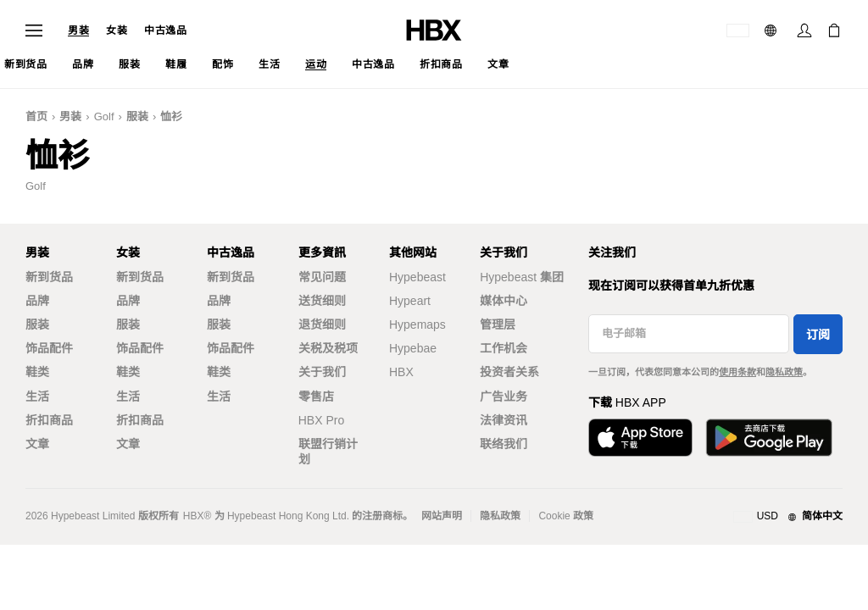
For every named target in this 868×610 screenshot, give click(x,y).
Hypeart (410, 301)
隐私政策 (784, 372)
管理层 (498, 324)
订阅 (818, 335)
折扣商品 (49, 420)
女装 (117, 30)
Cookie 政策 (566, 516)
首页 (36, 116)
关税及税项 (328, 348)
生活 (37, 396)
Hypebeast (417, 277)
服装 (137, 116)
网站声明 (442, 516)
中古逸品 (165, 30)
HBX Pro (321, 420)
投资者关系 (509, 372)
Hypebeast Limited (93, 516)
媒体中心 (504, 301)
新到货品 (49, 277)
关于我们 (322, 372)
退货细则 (322, 324)
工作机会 (504, 348)
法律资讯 (504, 420)
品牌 (37, 301)
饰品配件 (49, 348)
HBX (401, 372)
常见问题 (322, 277)
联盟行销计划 (328, 452)
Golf (104, 116)
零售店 (316, 396)
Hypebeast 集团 (522, 277)
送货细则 (322, 301)
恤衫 (171, 116)
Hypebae (413, 348)
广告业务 (504, 396)
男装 (78, 30)
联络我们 (504, 444)
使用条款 (737, 372)
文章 (37, 444)
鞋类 (37, 372)
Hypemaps (417, 324)
